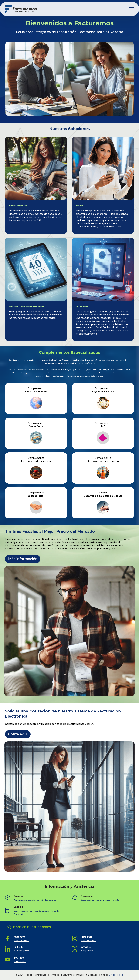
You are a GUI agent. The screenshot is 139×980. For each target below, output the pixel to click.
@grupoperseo (20, 961)
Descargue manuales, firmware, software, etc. (100, 900)
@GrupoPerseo (87, 951)
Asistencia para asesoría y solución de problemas (35, 900)
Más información (23, 559)
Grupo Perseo (116, 975)
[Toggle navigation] (132, 9)
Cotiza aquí (18, 734)
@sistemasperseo (21, 940)
